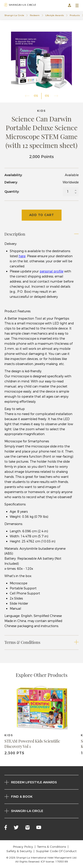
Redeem (35, 15)
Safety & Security (19, 851)
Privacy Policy (23, 847)
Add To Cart (42, 215)
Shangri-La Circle (14, 15)
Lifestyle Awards (55, 15)
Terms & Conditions (52, 847)
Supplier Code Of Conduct (56, 851)
